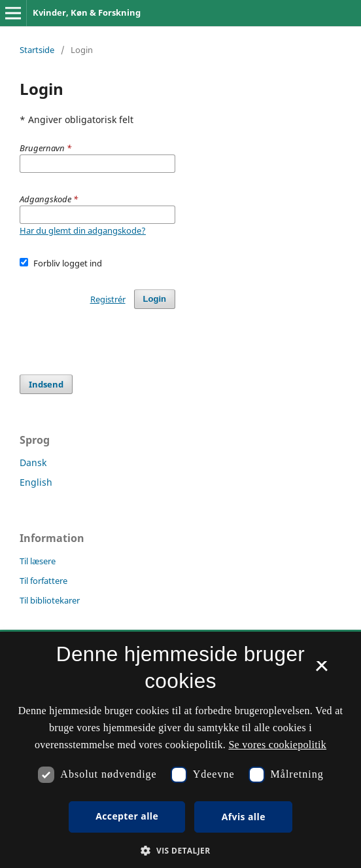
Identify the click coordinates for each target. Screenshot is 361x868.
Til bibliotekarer (50, 600)
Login (155, 299)
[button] (180, 851)
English (36, 482)
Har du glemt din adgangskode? (83, 230)
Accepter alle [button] (127, 816)
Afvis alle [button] (244, 817)
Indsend (46, 384)
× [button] (321, 670)
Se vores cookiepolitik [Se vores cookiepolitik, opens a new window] (277, 745)
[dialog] (180, 750)
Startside (37, 50)
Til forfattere (43, 581)
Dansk (33, 462)
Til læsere (38, 561)
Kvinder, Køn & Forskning (87, 12)
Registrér (108, 299)
